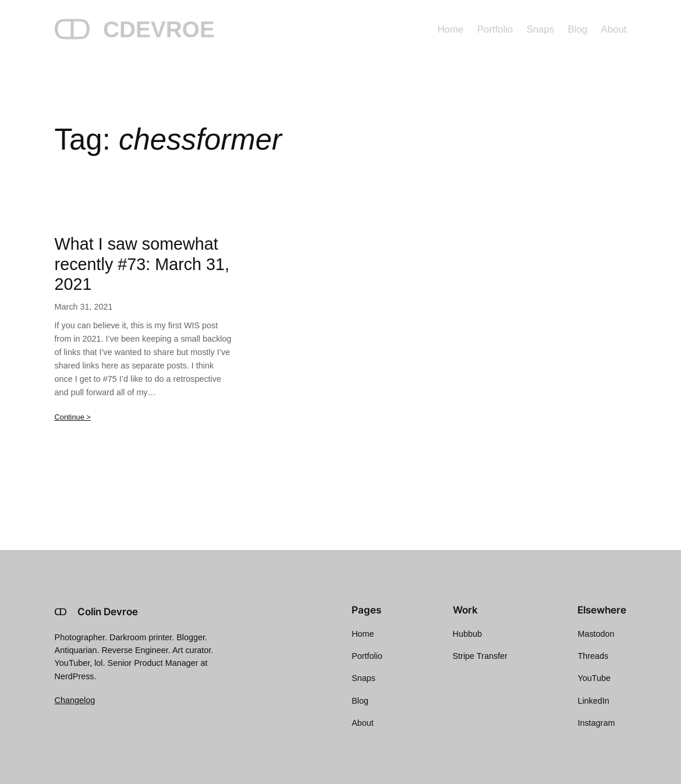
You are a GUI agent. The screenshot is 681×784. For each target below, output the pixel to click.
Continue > (73, 417)
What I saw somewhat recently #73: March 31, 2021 (142, 264)
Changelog (75, 700)
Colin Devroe (108, 612)
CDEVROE (159, 29)
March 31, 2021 (84, 307)
